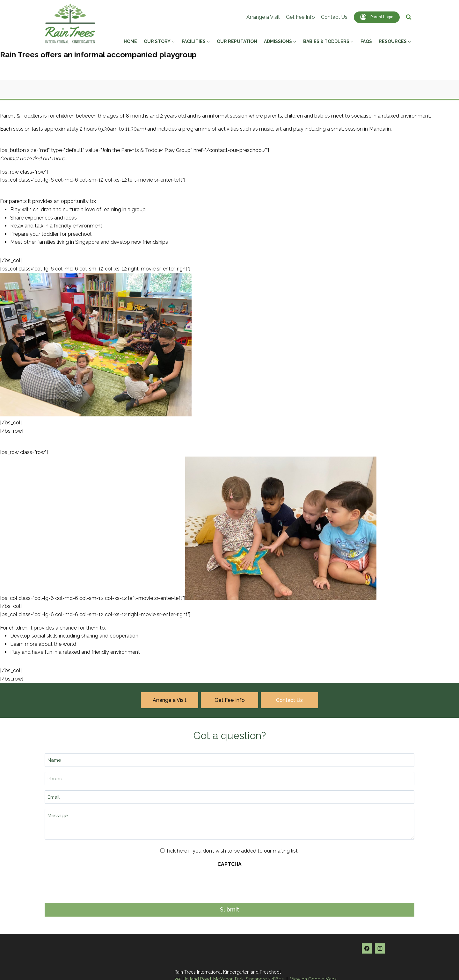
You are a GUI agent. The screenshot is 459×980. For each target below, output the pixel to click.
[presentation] (93, 883)
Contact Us (334, 17)
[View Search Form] (409, 17)
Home (130, 41)
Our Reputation (237, 41)
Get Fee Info (300, 17)
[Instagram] (380, 948)
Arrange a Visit (263, 17)
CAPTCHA (229, 864)
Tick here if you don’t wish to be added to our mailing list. (232, 851)
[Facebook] (367, 948)
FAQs (366, 41)
